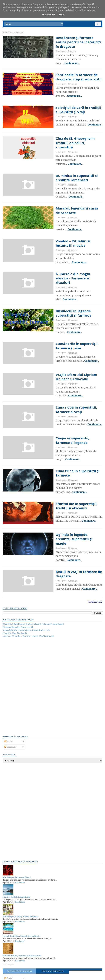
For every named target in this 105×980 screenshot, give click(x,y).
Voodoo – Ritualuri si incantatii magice (70, 229)
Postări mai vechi (95, 571)
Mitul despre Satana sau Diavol (17, 846)
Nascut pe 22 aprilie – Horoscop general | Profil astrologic (29, 605)
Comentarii (11, 716)
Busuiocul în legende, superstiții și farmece (71, 292)
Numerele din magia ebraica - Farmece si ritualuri (69, 261)
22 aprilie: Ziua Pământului (15, 602)
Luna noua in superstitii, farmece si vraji (72, 386)
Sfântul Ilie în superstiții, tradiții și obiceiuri (71, 480)
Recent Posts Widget (9, 933)
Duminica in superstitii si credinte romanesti (65, 167)
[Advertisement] (25, 655)
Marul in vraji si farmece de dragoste (67, 542)
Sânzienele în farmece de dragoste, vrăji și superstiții (67, 73)
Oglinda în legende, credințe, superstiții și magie (68, 511)
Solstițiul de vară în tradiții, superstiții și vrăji (67, 104)
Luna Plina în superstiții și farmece (66, 449)
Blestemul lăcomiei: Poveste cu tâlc (19, 596)
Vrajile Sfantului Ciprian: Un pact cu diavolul (72, 355)
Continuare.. (69, 57)
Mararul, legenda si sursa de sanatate (68, 198)
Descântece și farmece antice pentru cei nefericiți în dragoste (71, 42)
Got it (61, 15)
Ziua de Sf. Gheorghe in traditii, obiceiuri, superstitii (70, 136)
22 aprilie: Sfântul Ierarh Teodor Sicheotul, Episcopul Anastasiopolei (34, 593)
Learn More (48, 15)
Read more (20, 851)
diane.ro (19, 976)
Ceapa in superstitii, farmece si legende (70, 417)
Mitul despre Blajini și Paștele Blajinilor (21, 885)
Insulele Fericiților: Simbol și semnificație (22, 905)
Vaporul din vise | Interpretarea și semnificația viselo (26, 599)
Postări (9, 711)
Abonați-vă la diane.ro (19, 940)
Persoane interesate (53, 940)
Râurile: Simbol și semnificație (17, 866)
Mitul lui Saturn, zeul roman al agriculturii (22, 925)
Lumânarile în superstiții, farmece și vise (65, 323)
